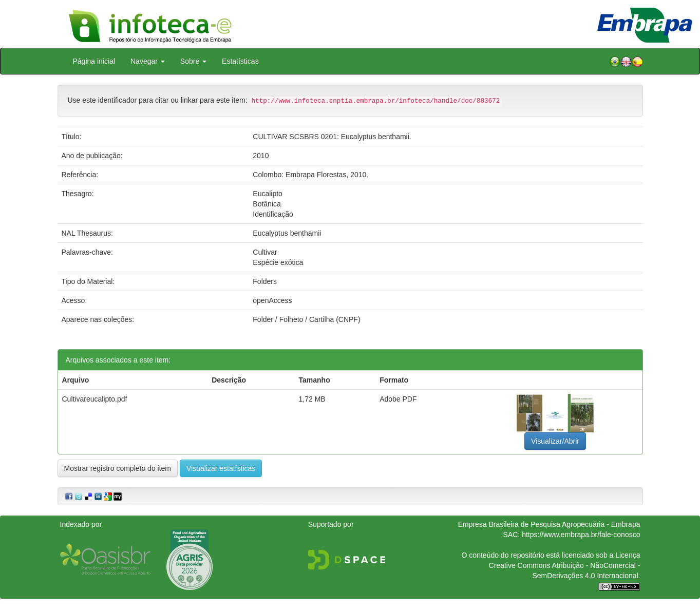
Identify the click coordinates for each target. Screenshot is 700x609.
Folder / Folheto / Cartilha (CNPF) (306, 319)
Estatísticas (240, 61)
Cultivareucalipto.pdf (95, 399)
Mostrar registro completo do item (118, 468)
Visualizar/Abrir (555, 441)
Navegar (148, 61)
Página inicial (94, 61)
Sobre (193, 61)
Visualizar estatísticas (221, 468)
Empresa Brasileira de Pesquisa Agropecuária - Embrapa (549, 524)
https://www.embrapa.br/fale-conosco (581, 535)
